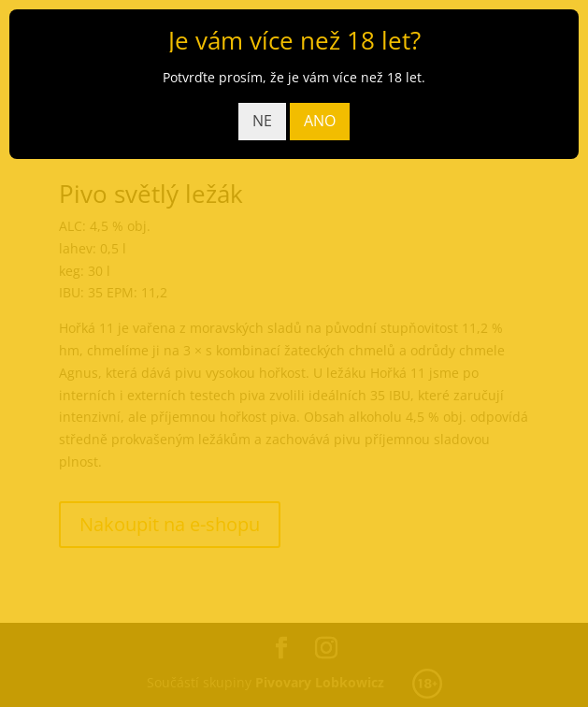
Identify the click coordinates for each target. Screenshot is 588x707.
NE (262, 121)
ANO (320, 121)
